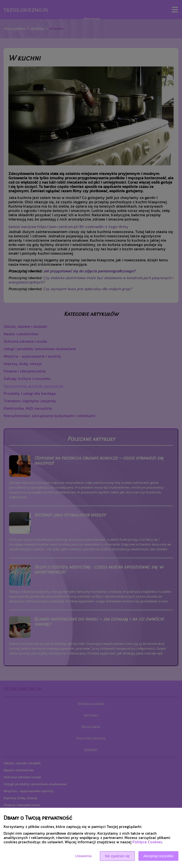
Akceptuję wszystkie (158, 856)
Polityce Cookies (147, 842)
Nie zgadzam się (117, 856)
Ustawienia (83, 856)
